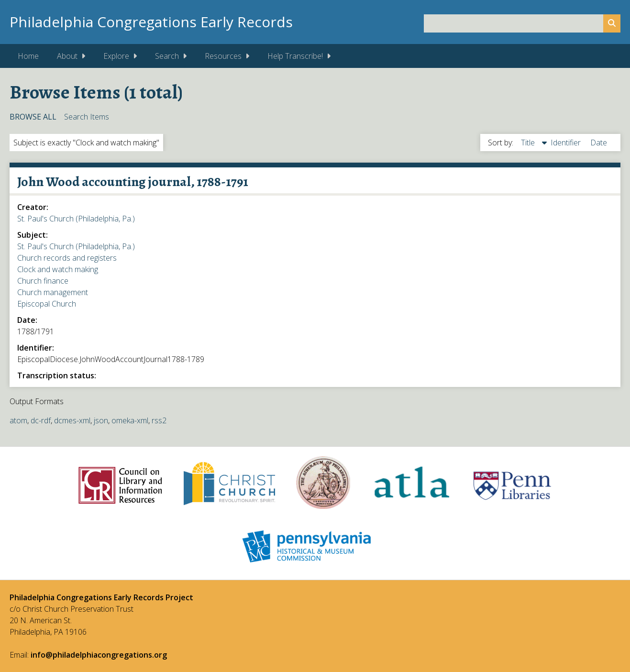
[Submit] (612, 23)
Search (167, 56)
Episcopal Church (47, 304)
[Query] (522, 23)
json (101, 420)
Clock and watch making (58, 269)
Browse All (33, 117)
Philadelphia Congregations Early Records (151, 22)
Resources (223, 56)
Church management (53, 292)
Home (28, 56)
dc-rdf (41, 420)
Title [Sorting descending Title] (529, 143)
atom (18, 420)
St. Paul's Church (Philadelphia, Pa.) (76, 219)
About (67, 56)
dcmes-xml (72, 420)
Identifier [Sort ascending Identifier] (567, 143)
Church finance (43, 281)
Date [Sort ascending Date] (599, 143)
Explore (116, 56)
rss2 (159, 420)
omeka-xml (130, 420)
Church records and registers (67, 258)
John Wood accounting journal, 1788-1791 (133, 182)
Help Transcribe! (295, 56)
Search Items (87, 117)
